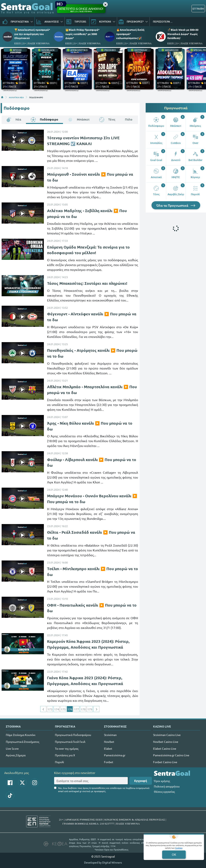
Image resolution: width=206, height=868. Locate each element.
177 (76, 709)
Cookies (179, 848)
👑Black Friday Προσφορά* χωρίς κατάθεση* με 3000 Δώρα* (82, 34)
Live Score (12, 748)
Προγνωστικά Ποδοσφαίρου (73, 735)
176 (70, 709)
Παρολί (59, 762)
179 (90, 709)
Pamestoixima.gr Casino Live (171, 755)
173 (50, 709)
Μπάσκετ (79, 119)
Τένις (107, 119)
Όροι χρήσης (162, 781)
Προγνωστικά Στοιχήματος (23, 742)
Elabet (108, 748)
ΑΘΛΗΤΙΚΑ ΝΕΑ (16, 97)
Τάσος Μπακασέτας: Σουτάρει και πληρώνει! (87, 283)
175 (63, 709)
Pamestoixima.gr (115, 755)
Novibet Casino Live (166, 742)
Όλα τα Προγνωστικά (176, 205)
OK (174, 854)
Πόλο (129, 119)
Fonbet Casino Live (165, 762)
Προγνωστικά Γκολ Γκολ (70, 742)
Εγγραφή (141, 781)
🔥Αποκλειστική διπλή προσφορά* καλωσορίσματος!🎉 (130, 34)
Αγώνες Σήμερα (16, 755)
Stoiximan (110, 735)
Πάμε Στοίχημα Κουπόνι (21, 735)
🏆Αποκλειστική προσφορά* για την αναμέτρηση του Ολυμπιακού (32, 34)
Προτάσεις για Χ (65, 755)
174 (57, 709)
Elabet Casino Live (165, 748)
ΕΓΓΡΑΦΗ (198, 9)
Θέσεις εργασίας (164, 792)
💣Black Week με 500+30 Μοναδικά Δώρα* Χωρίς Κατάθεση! (183, 34)
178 (83, 709)
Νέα (14, 119)
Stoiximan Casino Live (167, 735)
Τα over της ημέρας (67, 748)
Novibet (109, 742)
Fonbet (109, 762)
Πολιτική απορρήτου (167, 786)
